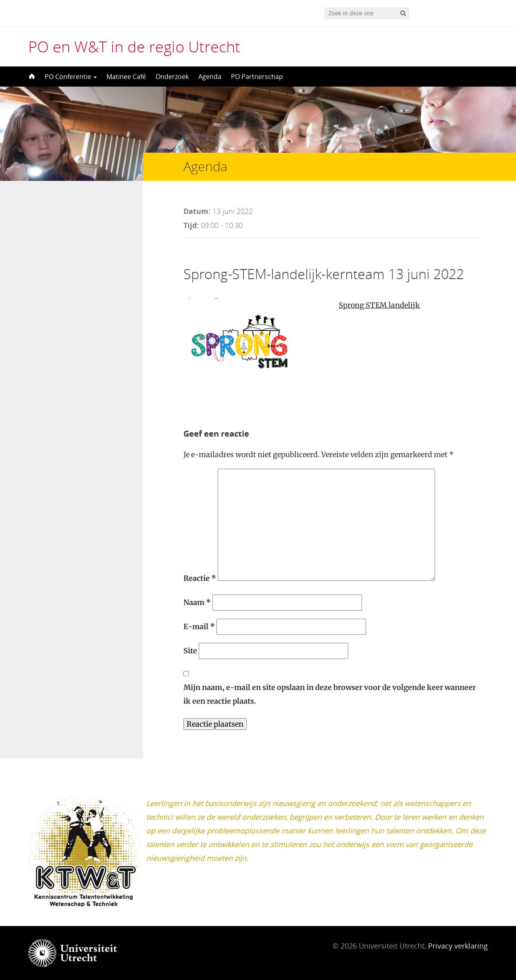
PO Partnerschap (257, 77)
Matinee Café (126, 77)
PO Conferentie (71, 77)
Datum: (197, 211)
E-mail (199, 627)
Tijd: (191, 225)
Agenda (210, 77)
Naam (197, 602)
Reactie (200, 578)
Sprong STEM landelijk (379, 305)
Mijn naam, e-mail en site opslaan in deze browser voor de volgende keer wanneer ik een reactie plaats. (330, 694)
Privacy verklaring (458, 946)
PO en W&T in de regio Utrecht (134, 46)
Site (190, 651)
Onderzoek (172, 77)
